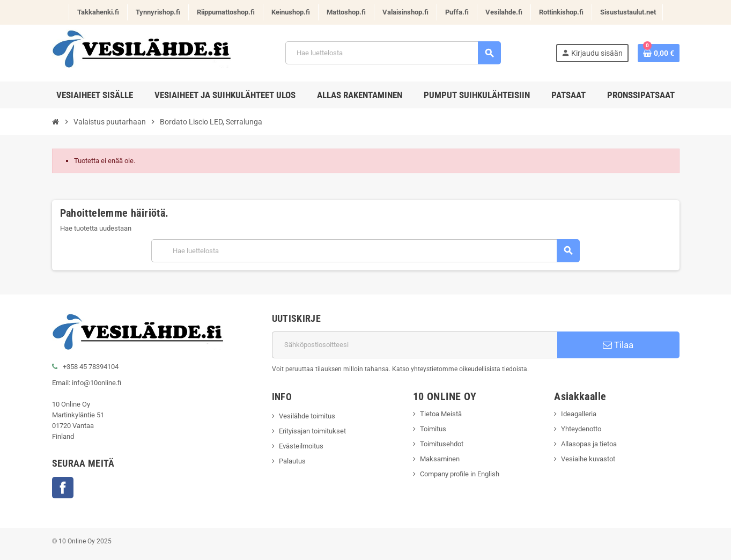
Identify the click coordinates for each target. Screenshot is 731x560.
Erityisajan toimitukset (312, 431)
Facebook (63, 488)
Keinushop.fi (291, 12)
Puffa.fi (457, 12)
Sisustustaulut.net (628, 12)
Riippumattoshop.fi (226, 12)
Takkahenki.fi (98, 12)
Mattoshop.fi (346, 12)
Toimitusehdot (442, 444)
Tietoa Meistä (441, 414)
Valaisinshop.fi (405, 12)
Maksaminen (440, 459)
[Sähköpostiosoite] (415, 345)
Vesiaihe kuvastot (588, 459)
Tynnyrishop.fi (158, 12)
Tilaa (618, 345)
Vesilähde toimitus (307, 416)
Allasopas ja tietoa (589, 444)
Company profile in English (460, 474)
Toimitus (433, 429)
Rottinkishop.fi (561, 12)
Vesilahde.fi (504, 12)
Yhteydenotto (581, 429)
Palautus (292, 461)
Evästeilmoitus (301, 446)
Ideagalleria (579, 414)
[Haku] (393, 53)
